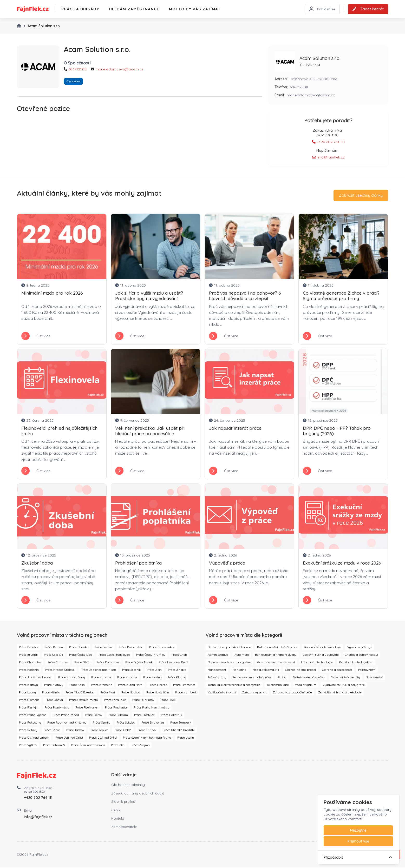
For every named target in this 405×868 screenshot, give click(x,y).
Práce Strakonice (153, 723)
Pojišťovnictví (367, 670)
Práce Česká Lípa (81, 655)
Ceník (116, 810)
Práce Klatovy (28, 685)
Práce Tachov (75, 731)
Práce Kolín (77, 685)
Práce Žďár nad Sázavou (88, 746)
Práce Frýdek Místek (139, 663)
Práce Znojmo (140, 746)
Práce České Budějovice (114, 655)
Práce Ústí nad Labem (34, 738)
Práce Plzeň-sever (87, 708)
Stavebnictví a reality (345, 678)
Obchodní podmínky (129, 785)
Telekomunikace (278, 685)
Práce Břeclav (103, 648)
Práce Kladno (152, 678)
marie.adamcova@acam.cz (119, 69)
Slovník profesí (123, 802)
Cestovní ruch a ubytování (321, 655)
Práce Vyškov (28, 746)
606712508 (77, 69)
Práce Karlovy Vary (72, 678)
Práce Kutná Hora (130, 685)
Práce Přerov (94, 715)
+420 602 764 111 (328, 142)
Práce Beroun (54, 648)
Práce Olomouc (29, 700)
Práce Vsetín (186, 738)
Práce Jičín (154, 670)
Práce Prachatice (116, 708)
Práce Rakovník (171, 715)
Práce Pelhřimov (143, 700)
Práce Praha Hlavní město (152, 708)
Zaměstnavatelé (125, 827)
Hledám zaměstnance (134, 9)
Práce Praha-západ (66, 715)
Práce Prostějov (144, 715)
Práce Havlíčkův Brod (173, 663)
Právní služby (217, 678)
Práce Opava (54, 700)
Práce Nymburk (186, 693)
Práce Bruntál (28, 655)
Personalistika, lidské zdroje (322, 648)
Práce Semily (102, 723)
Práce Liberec (158, 685)
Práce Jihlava (177, 670)
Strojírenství (374, 678)
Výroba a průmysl (360, 648)
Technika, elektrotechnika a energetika (234, 685)
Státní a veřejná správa (309, 678)
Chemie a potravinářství (361, 655)
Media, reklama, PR (266, 670)
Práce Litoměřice (184, 685)
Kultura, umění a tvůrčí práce (277, 648)
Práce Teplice (99, 731)
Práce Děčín (82, 663)
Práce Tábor (52, 731)
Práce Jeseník (131, 670)
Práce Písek (168, 700)
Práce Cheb (179, 655)
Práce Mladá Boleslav (80, 693)
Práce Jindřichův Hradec (35, 678)
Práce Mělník (51, 693)
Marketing (239, 670)
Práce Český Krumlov (151, 655)
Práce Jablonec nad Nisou (98, 670)
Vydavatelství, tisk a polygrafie (344, 685)
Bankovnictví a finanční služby (276, 655)
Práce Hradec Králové (60, 670)
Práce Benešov (29, 648)
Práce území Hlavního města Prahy (147, 738)
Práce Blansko (79, 648)
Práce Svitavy (28, 731)
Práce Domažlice (108, 663)
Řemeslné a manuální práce (252, 678)
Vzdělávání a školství (222, 693)
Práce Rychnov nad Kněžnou (67, 723)
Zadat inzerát (368, 9)
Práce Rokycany (30, 723)
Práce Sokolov (126, 723)
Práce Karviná (101, 678)
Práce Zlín (118, 746)
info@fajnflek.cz (328, 157)
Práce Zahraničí (54, 746)
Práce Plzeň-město (57, 708)
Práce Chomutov (30, 663)
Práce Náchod (131, 693)
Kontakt (118, 819)
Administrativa (218, 655)
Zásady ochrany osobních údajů (139, 794)
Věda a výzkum (306, 685)
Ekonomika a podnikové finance (229, 648)
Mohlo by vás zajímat (195, 9)
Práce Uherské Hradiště (179, 731)
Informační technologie (317, 663)
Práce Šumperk (181, 723)
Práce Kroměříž (101, 685)
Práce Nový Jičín (158, 693)
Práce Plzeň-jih (29, 708)
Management (217, 670)
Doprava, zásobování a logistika (229, 663)
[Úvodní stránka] (19, 26)
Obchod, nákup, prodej (301, 670)
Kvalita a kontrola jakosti (356, 663)
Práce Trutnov (147, 731)
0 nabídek (73, 81)
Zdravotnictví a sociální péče (292, 693)
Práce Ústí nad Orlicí (69, 738)
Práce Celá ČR (53, 655)
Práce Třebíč (123, 731)
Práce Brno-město (131, 648)
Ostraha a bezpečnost (337, 670)
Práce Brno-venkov (162, 648)
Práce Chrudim (58, 663)
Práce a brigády (80, 9)
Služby (282, 678)
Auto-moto (242, 655)
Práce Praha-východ (33, 715)
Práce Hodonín (29, 670)
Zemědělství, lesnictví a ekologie (340, 693)
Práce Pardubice (115, 700)
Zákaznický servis (254, 693)
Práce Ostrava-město (83, 700)
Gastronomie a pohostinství (276, 663)
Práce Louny (27, 693)
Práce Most (108, 693)
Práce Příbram (118, 715)
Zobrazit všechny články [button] (360, 196)
